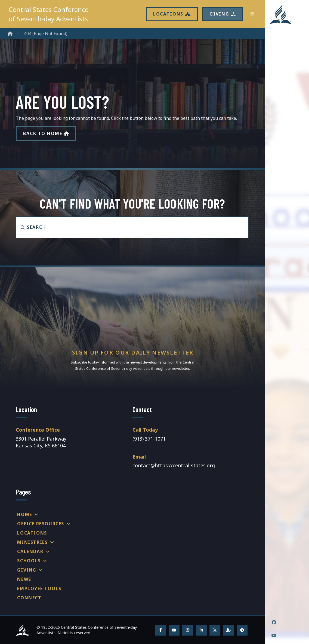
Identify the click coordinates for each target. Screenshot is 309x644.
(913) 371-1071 (149, 439)
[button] (252, 14)
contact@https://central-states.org (174, 465)
